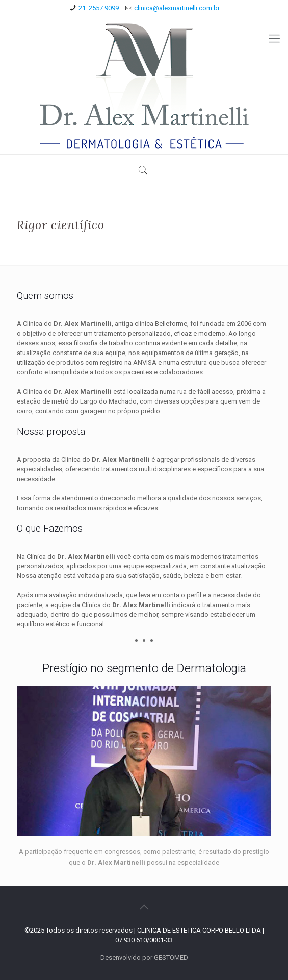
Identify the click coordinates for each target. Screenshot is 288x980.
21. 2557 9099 (99, 8)
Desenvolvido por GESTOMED (144, 957)
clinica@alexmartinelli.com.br (177, 8)
